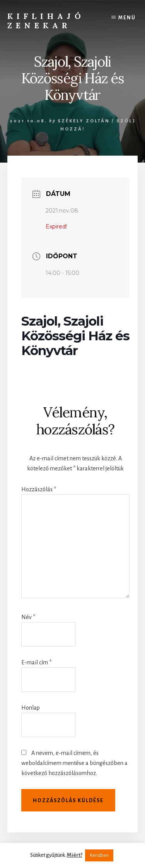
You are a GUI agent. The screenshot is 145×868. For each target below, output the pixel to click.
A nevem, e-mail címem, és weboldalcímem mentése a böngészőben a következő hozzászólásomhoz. (74, 763)
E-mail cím (36, 662)
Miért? (75, 855)
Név (28, 617)
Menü (127, 18)
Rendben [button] (99, 855)
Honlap (31, 708)
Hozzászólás (39, 489)
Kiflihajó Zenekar (46, 21)
